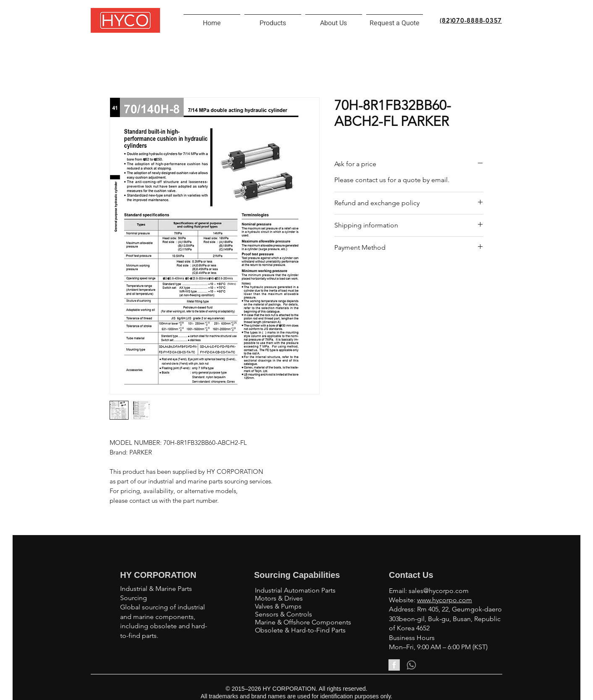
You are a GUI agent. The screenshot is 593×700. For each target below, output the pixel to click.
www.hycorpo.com (445, 600)
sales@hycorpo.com (439, 591)
